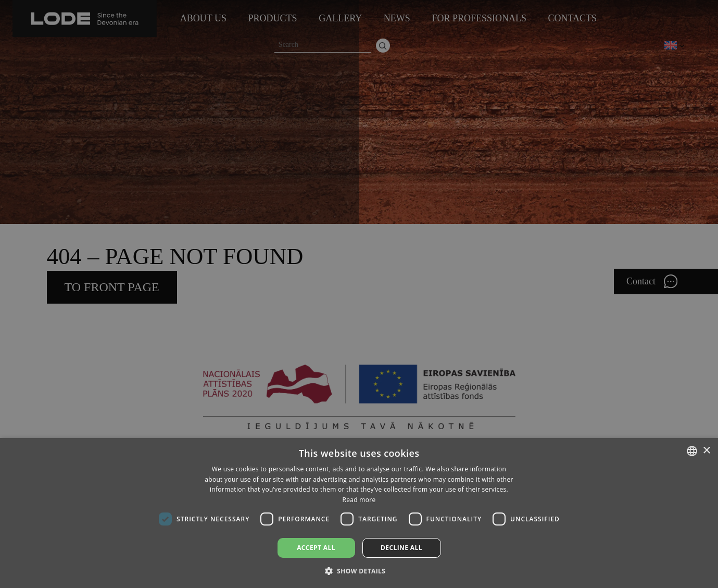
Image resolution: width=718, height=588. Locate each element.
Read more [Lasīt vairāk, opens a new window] (359, 500)
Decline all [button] (401, 548)
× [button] (706, 451)
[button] (359, 571)
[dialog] (359, 294)
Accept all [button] (316, 548)
